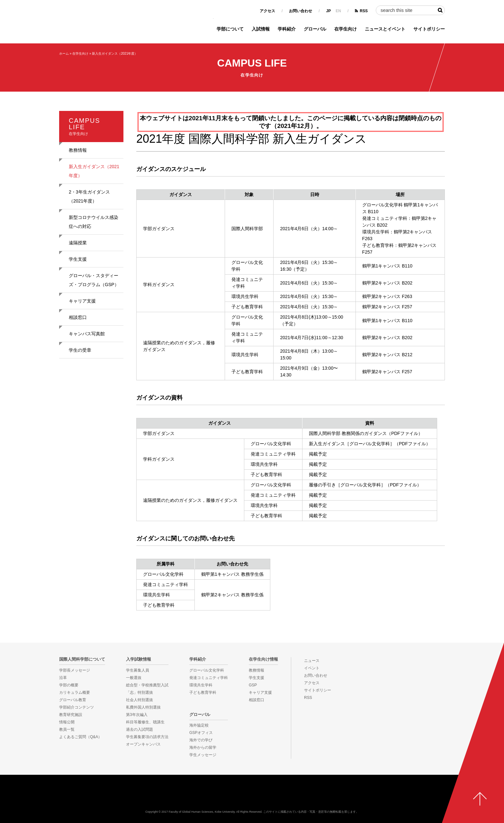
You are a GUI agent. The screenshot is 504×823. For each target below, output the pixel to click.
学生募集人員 (138, 670)
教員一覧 (67, 729)
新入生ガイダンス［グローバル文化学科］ (352, 444)
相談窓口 (78, 317)
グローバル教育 (73, 700)
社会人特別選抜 (139, 700)
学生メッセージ (203, 755)
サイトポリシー (429, 29)
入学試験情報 (139, 659)
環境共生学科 (201, 685)
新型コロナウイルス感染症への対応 (94, 222)
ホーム (64, 54)
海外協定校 (199, 725)
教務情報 (78, 150)
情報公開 (67, 722)
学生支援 (78, 259)
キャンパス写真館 (87, 334)
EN (338, 11)
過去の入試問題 (139, 729)
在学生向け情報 (263, 659)
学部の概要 (69, 685)
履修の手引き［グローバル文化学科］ (347, 485)
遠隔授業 (78, 243)
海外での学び (201, 740)
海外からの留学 (203, 747)
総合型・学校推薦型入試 (147, 685)
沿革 (63, 678)
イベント (312, 668)
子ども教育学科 (203, 692)
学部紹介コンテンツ (76, 707)
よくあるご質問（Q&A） (81, 737)
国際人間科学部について (82, 659)
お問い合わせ (301, 11)
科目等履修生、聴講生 (145, 722)
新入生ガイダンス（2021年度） (115, 54)
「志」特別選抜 (139, 692)
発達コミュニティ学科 (209, 678)
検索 (440, 10)
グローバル (315, 29)
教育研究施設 (71, 715)
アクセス (267, 11)
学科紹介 (287, 29)
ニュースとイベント (385, 29)
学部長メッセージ (75, 670)
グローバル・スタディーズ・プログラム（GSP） (94, 280)
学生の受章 (80, 350)
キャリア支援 (82, 301)
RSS (364, 11)
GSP (253, 685)
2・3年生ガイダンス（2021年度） (89, 196)
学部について (230, 29)
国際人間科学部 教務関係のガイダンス (348, 433)
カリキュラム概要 (75, 692)
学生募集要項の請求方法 (147, 737)
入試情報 (261, 29)
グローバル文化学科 (207, 670)
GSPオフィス (201, 733)
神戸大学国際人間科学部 (252, 796)
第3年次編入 (137, 715)
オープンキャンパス (143, 744)
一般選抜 (134, 678)
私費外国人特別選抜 (143, 707)
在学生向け (346, 29)
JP (329, 11)
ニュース (312, 661)
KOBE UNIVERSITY (25, 801)
